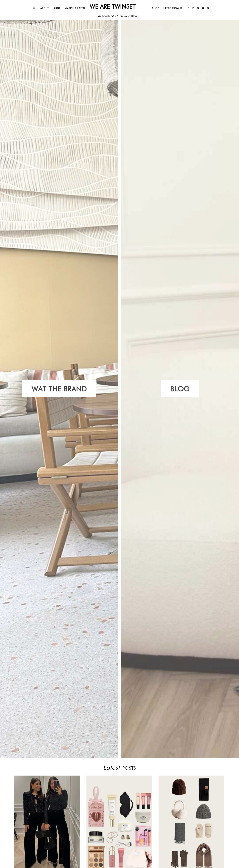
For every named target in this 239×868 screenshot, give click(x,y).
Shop (155, 8)
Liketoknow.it (173, 8)
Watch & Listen (75, 8)
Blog (57, 8)
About (45, 8)
